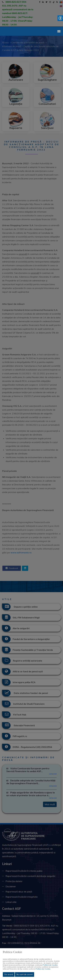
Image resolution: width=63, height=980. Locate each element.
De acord (9, 974)
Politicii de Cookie (50, 965)
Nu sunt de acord (25, 974)
